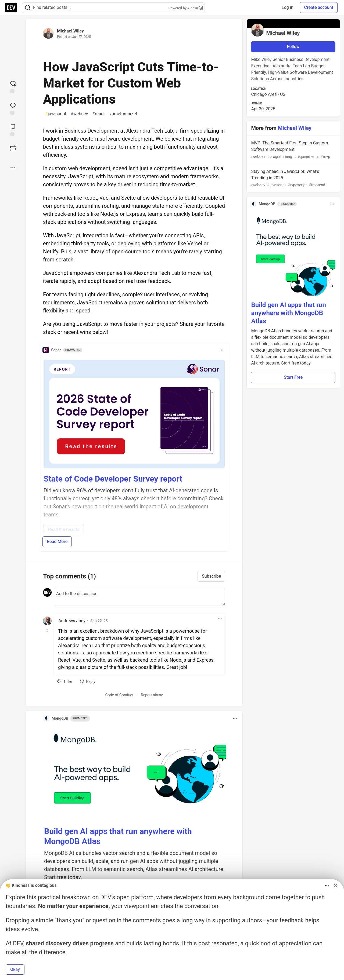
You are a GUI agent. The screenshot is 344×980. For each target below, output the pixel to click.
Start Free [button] (293, 377)
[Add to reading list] (13, 130)
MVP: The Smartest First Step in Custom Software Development (293, 150)
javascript (56, 114)
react (98, 114)
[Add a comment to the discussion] (139, 597)
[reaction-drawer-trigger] (13, 87)
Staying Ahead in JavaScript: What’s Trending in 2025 (293, 178)
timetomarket (123, 114)
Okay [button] (15, 969)
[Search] (28, 8)
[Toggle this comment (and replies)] (48, 631)
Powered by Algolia (185, 8)
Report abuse (152, 695)
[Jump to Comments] (13, 108)
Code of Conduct (119, 695)
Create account (319, 7)
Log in (287, 7)
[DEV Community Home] (11, 8)
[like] (65, 682)
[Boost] (13, 148)
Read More (57, 542)
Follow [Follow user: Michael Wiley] (293, 47)
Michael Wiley (70, 31)
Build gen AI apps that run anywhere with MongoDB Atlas (288, 313)
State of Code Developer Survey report (113, 479)
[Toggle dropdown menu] (221, 350)
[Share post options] (13, 168)
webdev (79, 114)
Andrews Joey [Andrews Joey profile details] (72, 621)
